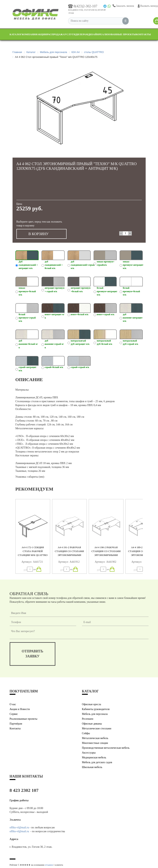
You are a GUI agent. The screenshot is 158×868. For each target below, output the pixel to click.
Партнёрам (16, 724)
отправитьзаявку (33, 654)
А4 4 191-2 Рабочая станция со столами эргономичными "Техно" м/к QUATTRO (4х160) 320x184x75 (69, 555)
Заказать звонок (123, 6)
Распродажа (56, 34)
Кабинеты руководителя (96, 709)
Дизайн (93, 34)
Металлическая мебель (95, 738)
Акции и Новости (20, 709)
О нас (13, 704)
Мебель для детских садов (97, 762)
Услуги (70, 34)
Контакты (144, 34)
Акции (42, 34)
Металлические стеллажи (97, 728)
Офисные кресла (92, 704)
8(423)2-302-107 (83, 6)
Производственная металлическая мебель (106, 748)
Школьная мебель (92, 767)
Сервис (14, 714)
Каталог (16, 34)
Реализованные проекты (117, 34)
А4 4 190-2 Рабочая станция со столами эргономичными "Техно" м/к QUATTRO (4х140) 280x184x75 (106, 555)
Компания (30, 34)
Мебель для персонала (95, 714)
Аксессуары (89, 753)
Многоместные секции (95, 743)
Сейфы (86, 733)
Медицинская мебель (94, 757)
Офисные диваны (92, 724)
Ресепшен (88, 719)
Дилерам (82, 34)
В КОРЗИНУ (38, 234)
